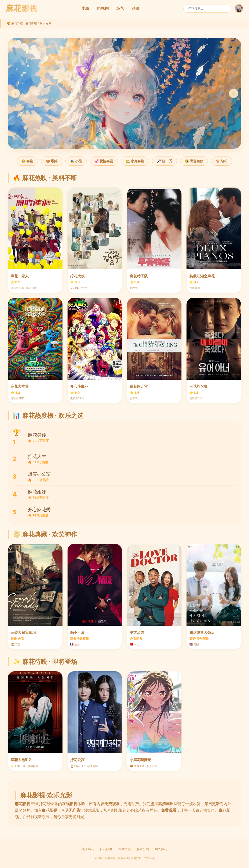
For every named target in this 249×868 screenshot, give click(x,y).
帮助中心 (124, 849)
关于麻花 (88, 849)
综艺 (120, 8)
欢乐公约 (143, 849)
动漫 (136, 8)
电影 (86, 8)
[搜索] (207, 9)
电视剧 (103, 8)
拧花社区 (106, 849)
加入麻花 (161, 849)
